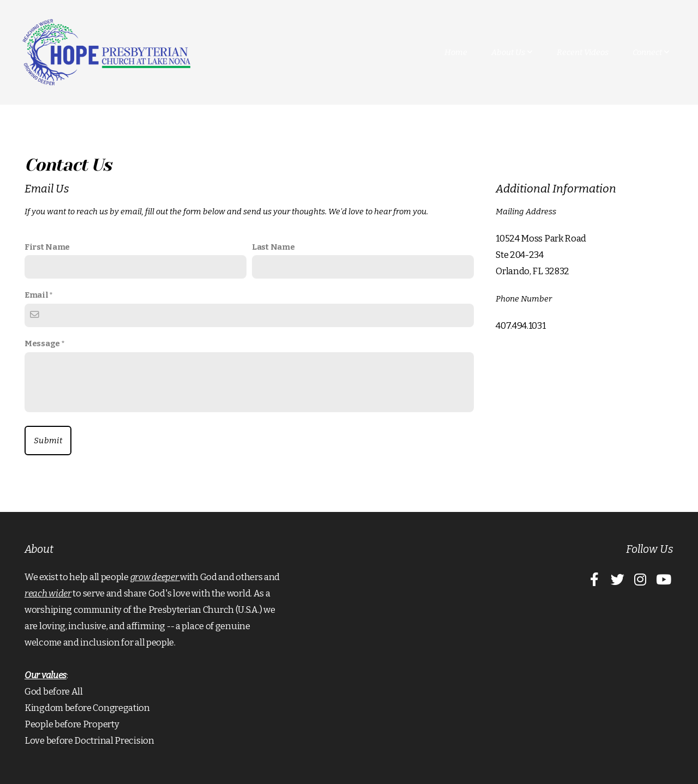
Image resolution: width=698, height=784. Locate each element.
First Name (47, 247)
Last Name (273, 247)
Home (456, 52)
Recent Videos (583, 52)
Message (42, 343)
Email (37, 295)
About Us (512, 52)
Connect (651, 52)
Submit (48, 441)
